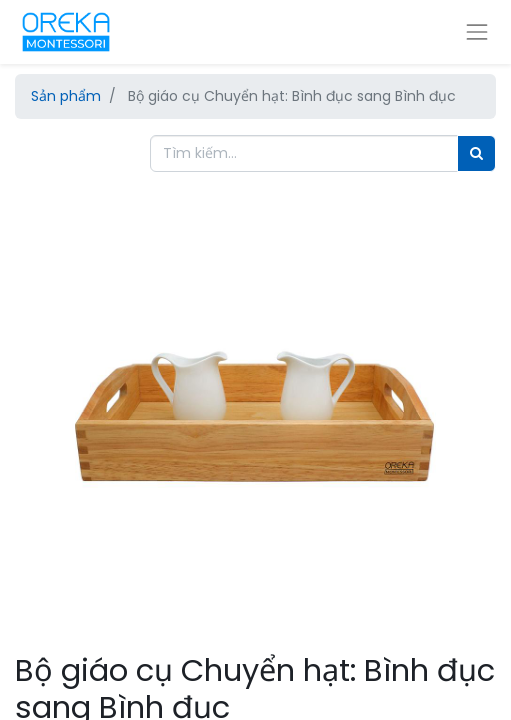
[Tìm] (476, 153)
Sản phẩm (66, 96)
